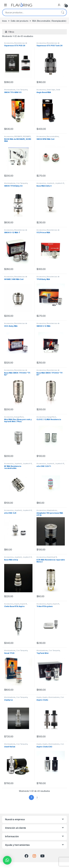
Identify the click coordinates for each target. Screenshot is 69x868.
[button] (7, 860)
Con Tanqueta (22, 90)
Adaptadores (52, 510)
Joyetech (50, 183)
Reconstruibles (53, 136)
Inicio (5, 21)
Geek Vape (51, 90)
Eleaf (49, 557)
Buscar (63, 12)
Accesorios (9, 43)
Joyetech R (60, 183)
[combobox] (30, 12)
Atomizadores (10, 90)
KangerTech (19, 417)
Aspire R (24, 604)
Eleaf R (54, 557)
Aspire (17, 604)
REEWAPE (18, 136)
